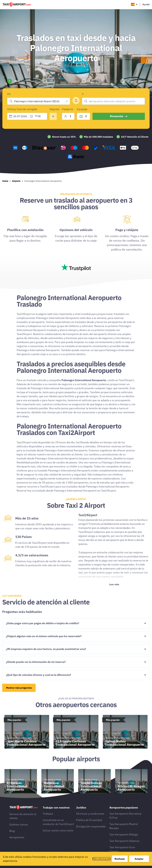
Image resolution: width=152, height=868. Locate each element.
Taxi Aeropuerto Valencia (124, 841)
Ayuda (146, 4)
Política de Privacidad (89, 820)
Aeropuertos (17, 837)
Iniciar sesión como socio (58, 830)
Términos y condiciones (90, 814)
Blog (12, 831)
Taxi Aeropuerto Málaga (124, 834)
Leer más (114, 584)
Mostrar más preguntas (19, 688)
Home (5, 181)
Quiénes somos (19, 824)
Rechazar (120, 859)
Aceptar (139, 859)
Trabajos (48, 814)
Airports (16, 181)
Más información (102, 859)
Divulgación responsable (91, 826)
